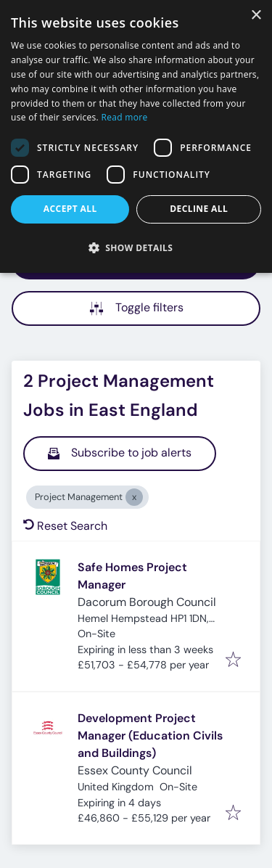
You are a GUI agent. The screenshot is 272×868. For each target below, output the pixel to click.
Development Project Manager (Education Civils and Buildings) (150, 736)
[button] (136, 247)
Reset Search (65, 526)
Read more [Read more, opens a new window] (125, 117)
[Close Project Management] (134, 497)
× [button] (256, 16)
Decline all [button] (199, 209)
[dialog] (136, 136)
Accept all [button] (70, 209)
